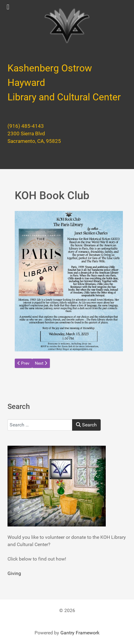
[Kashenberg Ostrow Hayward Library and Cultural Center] (67, 26)
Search (86, 425)
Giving (14, 573)
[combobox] (40, 425)
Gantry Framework (80, 633)
